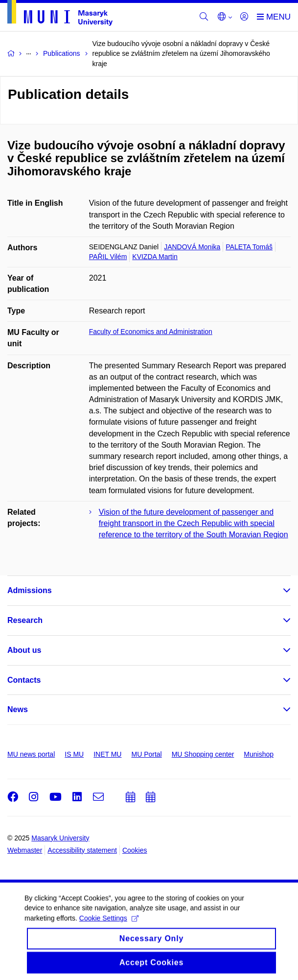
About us (24, 650)
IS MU (74, 754)
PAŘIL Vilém (108, 257)
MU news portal (31, 754)
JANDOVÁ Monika (192, 247)
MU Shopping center (203, 754)
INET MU (107, 754)
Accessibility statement (82, 850)
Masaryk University (60, 838)
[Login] (244, 17)
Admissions (30, 590)
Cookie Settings (109, 923)
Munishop (259, 754)
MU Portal (146, 754)
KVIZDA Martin (155, 257)
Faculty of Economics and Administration (151, 332)
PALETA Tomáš (249, 247)
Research (25, 620)
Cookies (135, 850)
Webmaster (25, 850)
